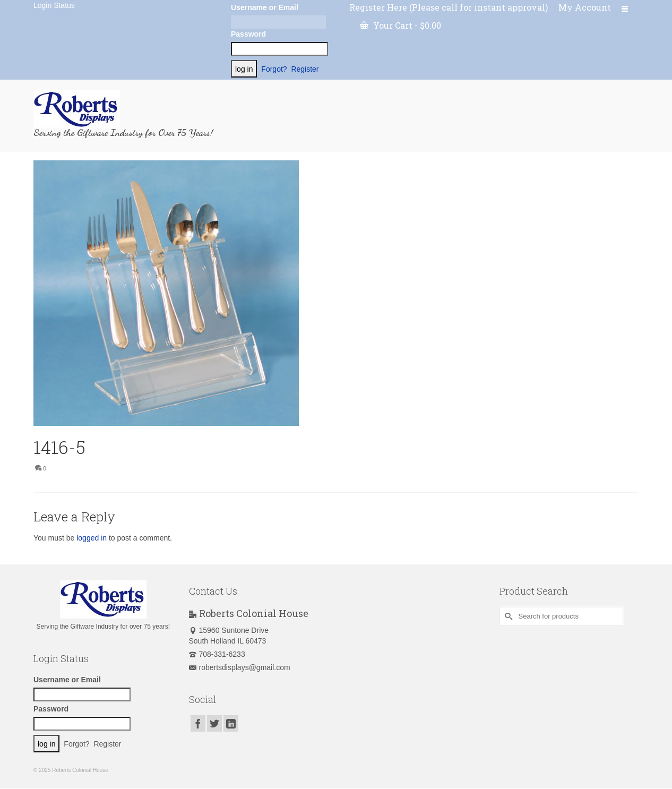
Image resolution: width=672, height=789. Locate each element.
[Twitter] (214, 723)
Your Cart (400, 25)
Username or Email (265, 7)
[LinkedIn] (231, 723)
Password (248, 34)
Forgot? (274, 69)
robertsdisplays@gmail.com (240, 667)
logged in (92, 538)
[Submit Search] (507, 616)
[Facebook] (198, 723)
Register (305, 69)
